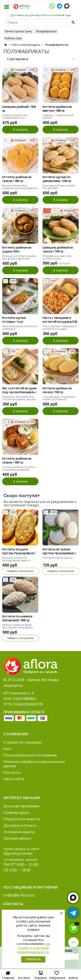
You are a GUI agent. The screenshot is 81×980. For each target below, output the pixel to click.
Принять (33, 959)
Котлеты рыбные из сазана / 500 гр (17, 460)
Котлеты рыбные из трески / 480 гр (17, 179)
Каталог (24, 976)
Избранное (57, 976)
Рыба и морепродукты (26, 45)
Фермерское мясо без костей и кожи (57, 257)
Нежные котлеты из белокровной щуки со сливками (17, 560)
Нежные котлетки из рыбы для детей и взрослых (19, 257)
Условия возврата (19, 832)
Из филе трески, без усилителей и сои (15, 117)
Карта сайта (14, 779)
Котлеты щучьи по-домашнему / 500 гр (57, 179)
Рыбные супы (13, 38)
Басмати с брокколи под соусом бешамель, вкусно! (19, 398)
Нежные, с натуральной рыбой (58, 117)
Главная (8, 976)
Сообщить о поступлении (20, 571)
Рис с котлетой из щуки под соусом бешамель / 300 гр (19, 390)
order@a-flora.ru (19, 895)
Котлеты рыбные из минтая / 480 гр (57, 109)
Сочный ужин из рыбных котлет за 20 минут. (59, 398)
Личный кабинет (18, 838)
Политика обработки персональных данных (34, 764)
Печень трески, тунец (18, 31)
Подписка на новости (22, 819)
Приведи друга (16, 812)
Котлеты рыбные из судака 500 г (17, 249)
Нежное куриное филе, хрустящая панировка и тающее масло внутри (17, 627)
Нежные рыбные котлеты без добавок (59, 187)
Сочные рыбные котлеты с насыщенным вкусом (19, 468)
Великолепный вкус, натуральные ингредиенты (20, 187)
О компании (16, 734)
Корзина (40, 976)
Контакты (12, 772)
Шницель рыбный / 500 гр (19, 109)
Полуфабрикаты (46, 31)
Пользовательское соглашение (30, 755)
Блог (7, 749)
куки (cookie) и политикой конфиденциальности (34, 948)
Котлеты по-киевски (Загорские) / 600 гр (17, 618)
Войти (73, 976)
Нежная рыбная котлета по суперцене (20, 328)
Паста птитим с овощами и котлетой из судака (60, 328)
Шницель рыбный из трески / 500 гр (58, 249)
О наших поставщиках (23, 742)
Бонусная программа (21, 806)
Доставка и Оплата (20, 825)
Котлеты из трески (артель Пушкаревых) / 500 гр (59, 551)
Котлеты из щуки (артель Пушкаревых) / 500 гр (19, 551)
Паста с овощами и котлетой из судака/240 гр (60, 320)
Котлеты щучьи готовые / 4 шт (14, 320)
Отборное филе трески (58, 558)
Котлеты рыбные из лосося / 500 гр (57, 390)
